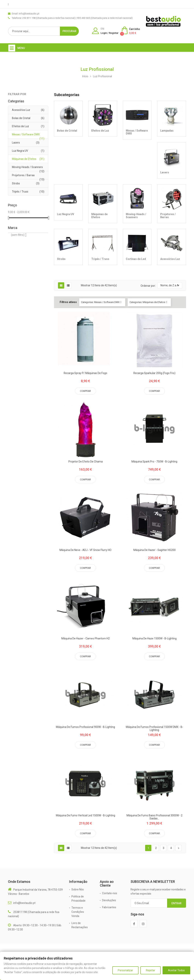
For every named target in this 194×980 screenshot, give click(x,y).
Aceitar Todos (176, 970)
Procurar (69, 31)
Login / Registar (110, 33)
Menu (21, 48)
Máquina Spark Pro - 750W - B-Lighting (154, 462)
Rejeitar (151, 970)
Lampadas (167, 131)
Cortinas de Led (136, 259)
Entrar (176, 903)
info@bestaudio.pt (24, 903)
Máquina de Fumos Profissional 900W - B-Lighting (85, 727)
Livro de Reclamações (80, 925)
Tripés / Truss (20, 192)
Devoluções (109, 900)
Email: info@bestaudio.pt (26, 14)
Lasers (16, 143)
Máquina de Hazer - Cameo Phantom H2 (86, 639)
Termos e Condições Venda (78, 912)
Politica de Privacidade (78, 899)
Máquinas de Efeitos (24, 159)
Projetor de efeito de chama (86, 462)
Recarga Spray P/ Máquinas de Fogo (85, 373)
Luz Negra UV (20, 151)
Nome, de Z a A (170, 285)
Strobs (16, 183)
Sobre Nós (78, 889)
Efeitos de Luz (20, 126)
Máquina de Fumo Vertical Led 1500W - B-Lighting (86, 815)
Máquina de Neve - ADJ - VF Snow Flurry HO (85, 550)
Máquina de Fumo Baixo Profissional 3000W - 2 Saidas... (154, 817)
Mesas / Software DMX (26, 134)
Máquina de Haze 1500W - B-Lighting (154, 639)
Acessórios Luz (21, 110)
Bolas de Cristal (21, 118)
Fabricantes (109, 907)
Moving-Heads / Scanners (27, 167)
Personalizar (125, 970)
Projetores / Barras (23, 175)
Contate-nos (110, 893)
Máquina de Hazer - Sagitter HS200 (154, 550)
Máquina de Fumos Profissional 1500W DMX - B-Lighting (154, 728)
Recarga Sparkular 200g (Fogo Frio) (154, 373)
